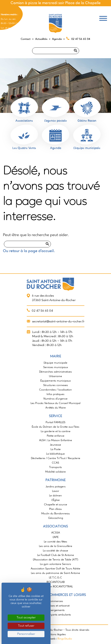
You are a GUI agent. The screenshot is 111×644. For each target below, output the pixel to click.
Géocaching (56, 518)
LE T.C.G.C (55, 578)
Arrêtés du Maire (56, 408)
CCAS (55, 463)
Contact (26, 39)
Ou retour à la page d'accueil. (29, 251)
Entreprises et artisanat (56, 606)
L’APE (56, 537)
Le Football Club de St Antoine (56, 555)
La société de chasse (55, 551)
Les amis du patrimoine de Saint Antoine (55, 573)
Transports (55, 467)
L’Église (56, 500)
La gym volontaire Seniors (55, 564)
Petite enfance (56, 436)
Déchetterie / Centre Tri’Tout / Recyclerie (56, 458)
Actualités (41, 39)
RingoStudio (65, 639)
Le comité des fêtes (55, 542)
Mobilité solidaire (55, 472)
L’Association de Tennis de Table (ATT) (55, 560)
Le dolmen (55, 496)
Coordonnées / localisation (55, 390)
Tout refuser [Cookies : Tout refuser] (26, 626)
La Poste (56, 449)
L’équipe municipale (55, 363)
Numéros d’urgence (55, 399)
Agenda (57, 39)
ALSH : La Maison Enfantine (56, 440)
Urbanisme (55, 376)
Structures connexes (56, 385)
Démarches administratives (55, 372)
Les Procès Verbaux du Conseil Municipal (55, 403)
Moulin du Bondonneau (56, 514)
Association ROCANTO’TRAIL (56, 587)
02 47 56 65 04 (81, 39)
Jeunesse (55, 445)
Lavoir (56, 491)
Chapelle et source (56, 505)
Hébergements (56, 610)
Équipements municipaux (55, 381)
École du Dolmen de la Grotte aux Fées (55, 427)
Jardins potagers (56, 487)
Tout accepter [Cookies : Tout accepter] (26, 618)
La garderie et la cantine (56, 431)
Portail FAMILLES (55, 422)
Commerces (56, 601)
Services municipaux (56, 367)
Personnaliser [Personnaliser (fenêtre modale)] (26, 634)
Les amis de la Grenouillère (56, 546)
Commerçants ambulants (55, 615)
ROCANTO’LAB (56, 582)
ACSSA (56, 533)
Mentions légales (55, 634)
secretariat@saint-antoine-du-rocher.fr (58, 322)
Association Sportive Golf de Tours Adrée (55, 569)
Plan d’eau (55, 509)
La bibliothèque (55, 454)
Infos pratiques (55, 394)
